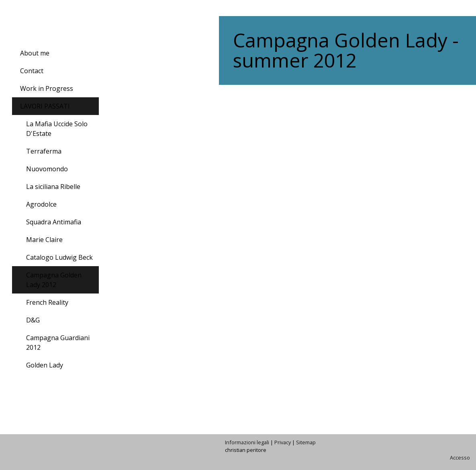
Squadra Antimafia (54, 222)
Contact (32, 71)
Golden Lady (45, 365)
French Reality (47, 302)
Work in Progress (47, 88)
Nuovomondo (47, 169)
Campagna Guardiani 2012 (58, 343)
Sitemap (306, 442)
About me (35, 53)
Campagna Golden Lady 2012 (54, 280)
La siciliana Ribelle (53, 187)
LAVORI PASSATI (45, 106)
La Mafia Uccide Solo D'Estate (57, 129)
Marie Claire (44, 240)
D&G (33, 320)
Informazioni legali (247, 442)
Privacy (283, 442)
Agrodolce (41, 204)
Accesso (460, 458)
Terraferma (44, 151)
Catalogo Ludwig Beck (59, 257)
